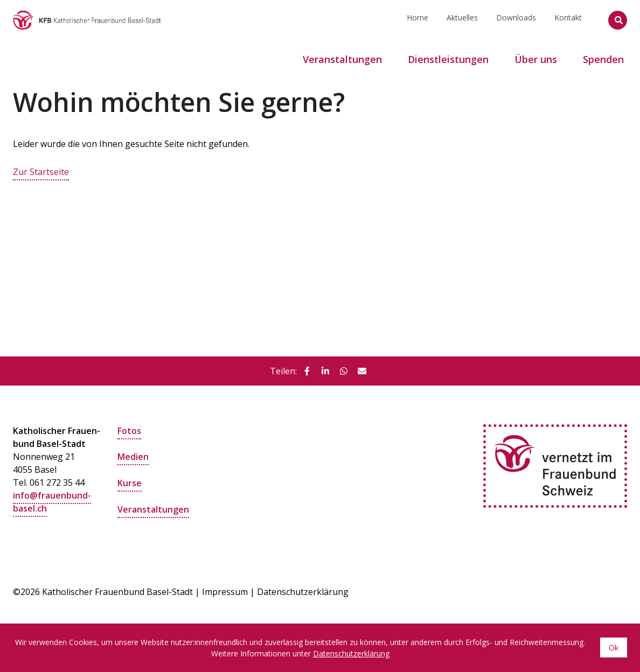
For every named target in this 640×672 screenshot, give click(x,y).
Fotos (129, 430)
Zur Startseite (41, 172)
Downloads (516, 20)
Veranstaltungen (153, 508)
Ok (614, 647)
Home (418, 20)
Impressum (225, 591)
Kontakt (568, 20)
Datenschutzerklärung (303, 591)
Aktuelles (462, 20)
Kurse (130, 482)
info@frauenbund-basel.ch (52, 501)
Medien (133, 456)
